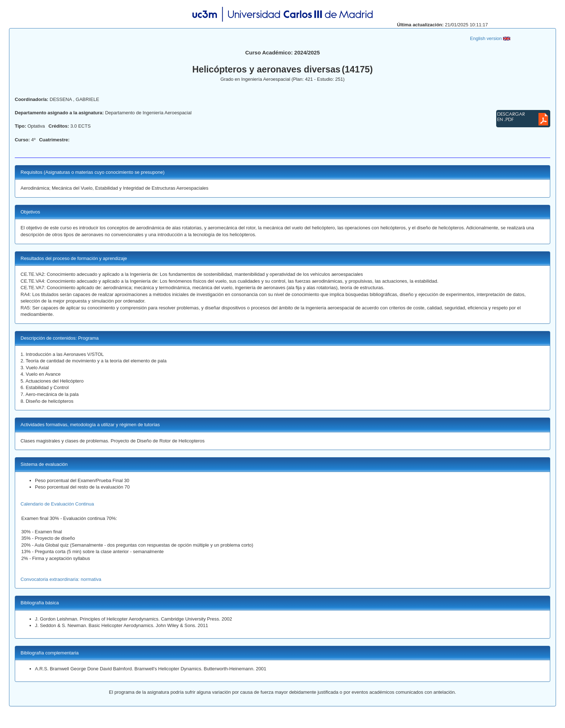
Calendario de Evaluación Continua (57, 504)
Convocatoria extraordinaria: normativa (61, 579)
